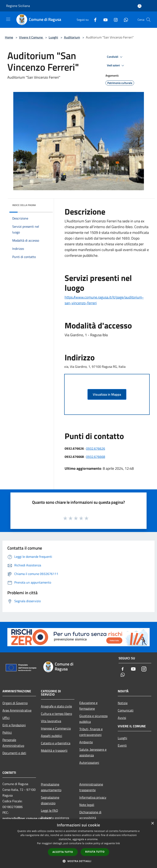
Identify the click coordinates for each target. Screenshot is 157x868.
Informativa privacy (93, 797)
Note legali (87, 805)
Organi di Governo (15, 703)
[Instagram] (114, 20)
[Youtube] (104, 20)
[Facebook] (94, 20)
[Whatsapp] (124, 20)
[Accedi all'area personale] (140, 6)
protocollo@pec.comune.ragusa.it (27, 818)
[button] (78, 861)
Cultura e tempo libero (56, 714)
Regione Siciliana (18, 6)
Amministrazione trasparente (91, 787)
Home (9, 37)
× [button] (152, 823)
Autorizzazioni (89, 763)
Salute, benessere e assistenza (93, 752)
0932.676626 (96, 448)
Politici (7, 732)
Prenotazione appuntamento (51, 787)
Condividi (115, 57)
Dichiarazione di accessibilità (90, 815)
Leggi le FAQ (49, 810)
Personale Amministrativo (13, 743)
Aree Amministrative (17, 710)
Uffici (6, 718)
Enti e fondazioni (14, 725)
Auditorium (72, 37)
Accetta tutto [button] (63, 852)
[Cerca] (148, 20)
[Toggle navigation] (8, 19)
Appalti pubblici (52, 736)
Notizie (123, 703)
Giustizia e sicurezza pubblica (93, 719)
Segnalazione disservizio (50, 800)
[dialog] (78, 844)
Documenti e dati (14, 753)
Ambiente (86, 742)
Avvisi (122, 718)
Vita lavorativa (51, 721)
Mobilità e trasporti (54, 750)
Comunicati (126, 710)
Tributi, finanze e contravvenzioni (91, 732)
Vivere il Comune (31, 37)
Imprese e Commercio (56, 728)
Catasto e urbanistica (56, 743)
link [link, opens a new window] (118, 843)
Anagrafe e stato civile (56, 706)
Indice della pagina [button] (24, 205)
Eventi (122, 745)
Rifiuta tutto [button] (95, 852)
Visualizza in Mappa (107, 394)
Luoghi (53, 37)
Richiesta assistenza (55, 818)
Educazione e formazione (88, 706)
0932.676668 (96, 457)
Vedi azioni (116, 66)
